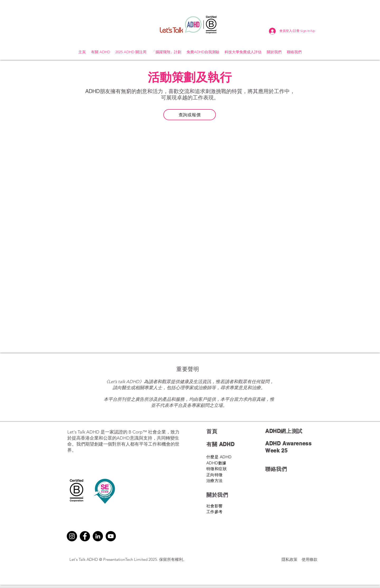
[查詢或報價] (190, 115)
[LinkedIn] (98, 536)
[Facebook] (85, 536)
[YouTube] (111, 536)
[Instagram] (72, 536)
